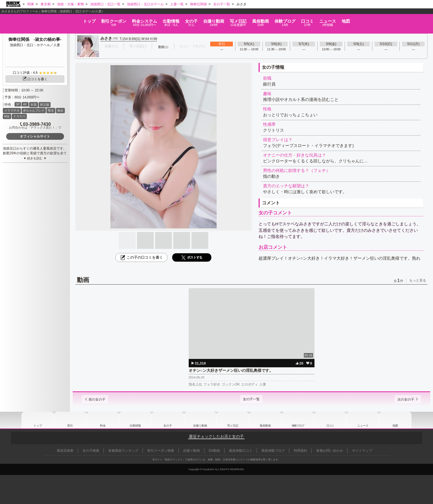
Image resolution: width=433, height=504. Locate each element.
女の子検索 (91, 451)
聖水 (51, 110)
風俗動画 (278, 20)
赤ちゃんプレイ (34, 110)
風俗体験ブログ (273, 451)
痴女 (60, 110)
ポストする (192, 258)
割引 (60, 20)
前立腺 (45, 105)
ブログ (314, 20)
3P (18, 104)
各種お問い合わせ (330, 451)
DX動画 (215, 451)
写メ (243, 20)
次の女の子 (404, 399)
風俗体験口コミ (241, 451)
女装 (34, 105)
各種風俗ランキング (123, 451)
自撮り (207, 20)
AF (25, 104)
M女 (7, 116)
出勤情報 (135, 420)
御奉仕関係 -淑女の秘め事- (35, 39)
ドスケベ (19, 116)
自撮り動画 (200, 420)
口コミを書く (35, 79)
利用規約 (301, 451)
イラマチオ (12, 110)
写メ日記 (233, 420)
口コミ (348, 20)
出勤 (140, 20)
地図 (411, 18)
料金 (102, 20)
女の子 (173, 20)
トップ (24, 18)
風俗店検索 (65, 451)
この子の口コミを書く (141, 257)
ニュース (381, 20)
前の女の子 (99, 399)
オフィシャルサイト (35, 136)
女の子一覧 (251, 399)
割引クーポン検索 (161, 451)
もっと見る (418, 280)
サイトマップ (362, 451)
